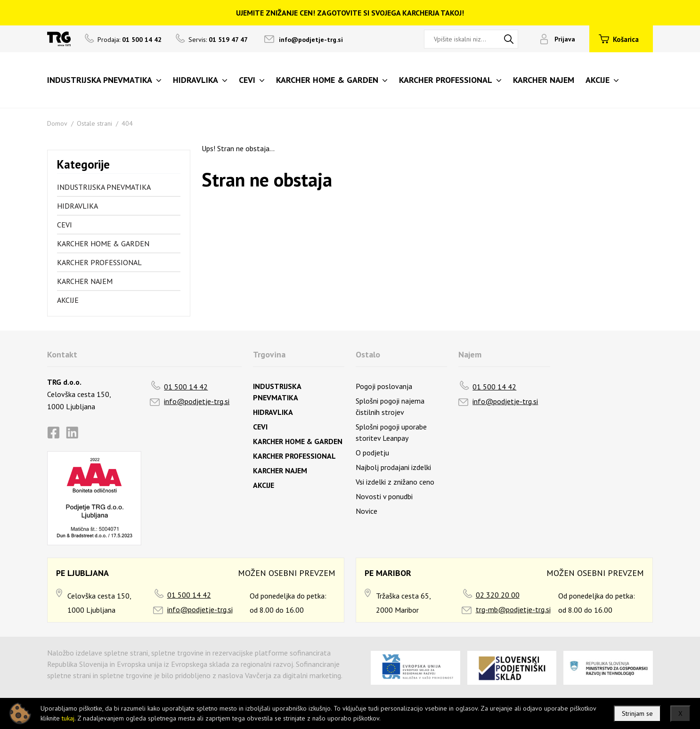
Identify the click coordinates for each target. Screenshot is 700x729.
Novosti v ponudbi (384, 496)
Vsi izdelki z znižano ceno (395, 482)
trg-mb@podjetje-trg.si (513, 609)
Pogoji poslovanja (384, 386)
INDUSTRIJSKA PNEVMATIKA (104, 187)
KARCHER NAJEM (85, 281)
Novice (366, 511)
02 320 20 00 (498, 595)
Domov (57, 123)
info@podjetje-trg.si (311, 40)
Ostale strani (94, 123)
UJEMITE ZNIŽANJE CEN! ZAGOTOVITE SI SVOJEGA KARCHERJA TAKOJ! (350, 13)
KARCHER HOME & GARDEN (103, 243)
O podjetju (372, 453)
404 (127, 123)
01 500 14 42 (186, 387)
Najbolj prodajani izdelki (393, 467)
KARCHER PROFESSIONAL (99, 262)
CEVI (65, 225)
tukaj (68, 718)
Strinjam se (637, 713)
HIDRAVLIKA (77, 206)
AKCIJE (68, 300)
